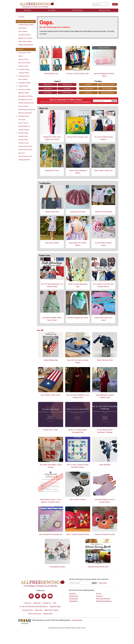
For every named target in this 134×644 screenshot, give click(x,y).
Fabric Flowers (48, 89)
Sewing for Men (23, 140)
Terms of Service (35, 614)
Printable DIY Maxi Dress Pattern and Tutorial (52, 138)
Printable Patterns (67, 93)
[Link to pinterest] (44, 596)
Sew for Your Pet (23, 123)
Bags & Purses (48, 84)
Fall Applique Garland (57, 567)
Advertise (37, 603)
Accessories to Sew (24, 53)
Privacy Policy (78, 102)
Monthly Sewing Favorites (26, 103)
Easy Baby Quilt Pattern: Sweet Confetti (51, 466)
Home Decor (88, 93)
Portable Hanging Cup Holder (78, 318)
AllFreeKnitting (73, 599)
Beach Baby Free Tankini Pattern (78, 244)
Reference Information (25, 113)
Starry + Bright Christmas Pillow (78, 534)
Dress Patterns (23, 31)
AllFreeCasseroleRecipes (104, 601)
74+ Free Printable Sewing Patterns (103, 138)
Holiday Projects (23, 86)
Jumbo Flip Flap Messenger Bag (78, 285)
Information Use (86, 102)
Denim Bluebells (105, 465)
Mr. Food (99, 594)
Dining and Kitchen (24, 76)
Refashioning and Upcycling (27, 110)
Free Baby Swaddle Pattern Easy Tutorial (52, 319)
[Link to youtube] (50, 596)
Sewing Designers (24, 130)
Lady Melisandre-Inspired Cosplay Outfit (105, 396)
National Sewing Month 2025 (98, 567)
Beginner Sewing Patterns (108, 84)
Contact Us (47, 603)
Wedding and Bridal (24, 160)
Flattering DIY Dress (52, 170)
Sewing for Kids (23, 136)
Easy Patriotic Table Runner (51, 395)
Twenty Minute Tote (51, 74)
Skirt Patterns (22, 28)
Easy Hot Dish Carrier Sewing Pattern (78, 361)
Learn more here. (77, 620)
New (40, 330)
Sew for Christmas (108, 89)
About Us (28, 603)
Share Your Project (51, 610)
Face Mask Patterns (24, 35)
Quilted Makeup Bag (51, 360)
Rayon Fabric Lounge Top (103, 170)
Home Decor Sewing (25, 89)
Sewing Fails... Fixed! (51, 430)
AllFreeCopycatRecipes (103, 599)
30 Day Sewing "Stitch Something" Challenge (105, 431)
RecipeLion (100, 596)
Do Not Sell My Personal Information (34, 607)
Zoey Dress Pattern (52, 243)
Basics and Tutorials (24, 63)
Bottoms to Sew (23, 66)
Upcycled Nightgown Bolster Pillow (104, 75)
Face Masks (67, 89)
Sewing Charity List (24, 126)
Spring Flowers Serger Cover (78, 137)
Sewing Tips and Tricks (25, 146)
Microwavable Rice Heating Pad (51, 534)
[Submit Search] (115, 4)
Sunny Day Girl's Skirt (78, 212)
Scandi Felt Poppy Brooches (105, 534)
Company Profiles (24, 73)
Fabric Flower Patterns (25, 41)
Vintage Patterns (67, 84)
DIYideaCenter (73, 601)
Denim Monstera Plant (105, 360)
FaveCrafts (72, 594)
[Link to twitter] (38, 596)
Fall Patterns (88, 84)
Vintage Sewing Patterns (26, 45)
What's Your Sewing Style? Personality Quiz (78, 431)
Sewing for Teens (24, 143)
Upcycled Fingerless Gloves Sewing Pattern (105, 501)
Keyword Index (55, 607)
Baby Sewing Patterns (108, 93)
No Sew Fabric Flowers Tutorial (103, 244)
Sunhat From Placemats (103, 212)
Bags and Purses (24, 59)
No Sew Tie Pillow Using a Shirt (78, 74)
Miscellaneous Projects (25, 100)
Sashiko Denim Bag (52, 212)
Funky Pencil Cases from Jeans (103, 319)
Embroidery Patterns (25, 83)
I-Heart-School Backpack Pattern (78, 172)
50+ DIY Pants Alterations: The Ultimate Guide (52, 285)
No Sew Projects (23, 106)
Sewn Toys (22, 153)
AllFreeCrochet (73, 596)
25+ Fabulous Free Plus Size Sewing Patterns (103, 285)
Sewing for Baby (23, 133)
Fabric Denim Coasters (78, 499)
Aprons (21, 56)
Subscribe (21, 17)
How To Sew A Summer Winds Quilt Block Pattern (78, 466)
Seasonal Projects (24, 116)
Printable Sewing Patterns (26, 25)
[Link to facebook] (31, 596)
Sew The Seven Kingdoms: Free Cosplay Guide (78, 396)
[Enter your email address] (80, 583)
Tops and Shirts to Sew (25, 156)
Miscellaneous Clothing (25, 96)
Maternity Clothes (24, 93)
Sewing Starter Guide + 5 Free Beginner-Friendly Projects (51, 501)
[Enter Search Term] (100, 4)
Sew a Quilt (22, 120)
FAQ (55, 603)
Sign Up (114, 101)
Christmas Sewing (24, 69)
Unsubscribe (48, 614)
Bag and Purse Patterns (25, 38)
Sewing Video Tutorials (25, 150)
